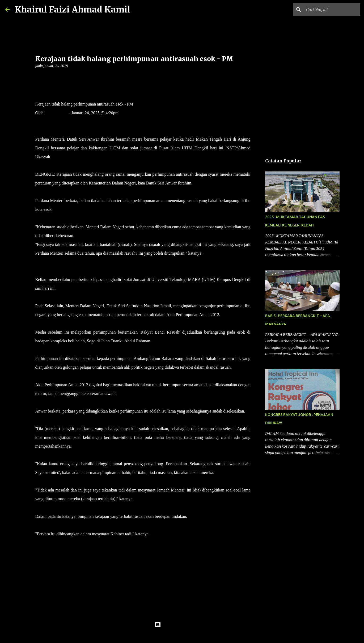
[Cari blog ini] (332, 10)
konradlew (193, 636)
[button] (39, 77)
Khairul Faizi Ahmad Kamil (73, 10)
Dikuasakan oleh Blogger (182, 625)
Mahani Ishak (56, 113)
